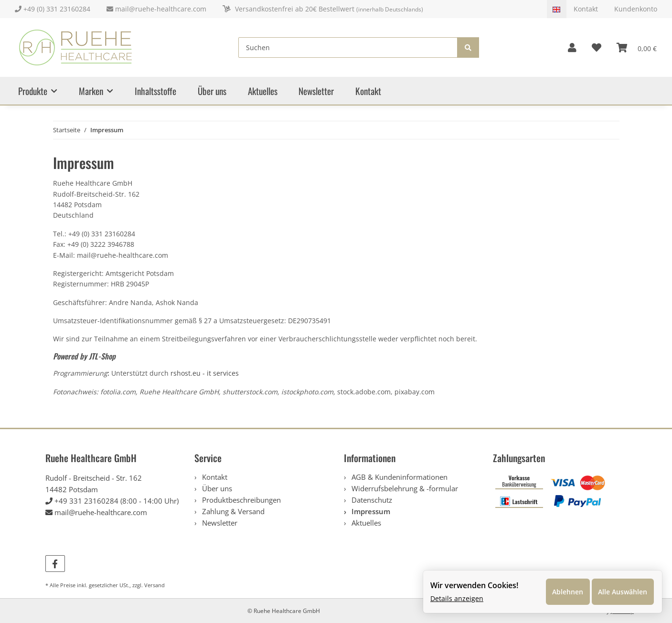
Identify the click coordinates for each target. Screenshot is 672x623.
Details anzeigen (455, 597)
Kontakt (587, 9)
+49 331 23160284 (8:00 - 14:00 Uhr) (117, 501)
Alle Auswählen (620, 589)
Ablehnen (562, 589)
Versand (155, 585)
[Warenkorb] (637, 48)
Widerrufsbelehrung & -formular (404, 488)
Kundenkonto (636, 9)
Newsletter (316, 91)
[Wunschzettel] (597, 48)
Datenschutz (371, 500)
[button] (572, 48)
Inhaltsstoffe (155, 91)
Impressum (370, 511)
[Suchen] (348, 48)
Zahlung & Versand (232, 511)
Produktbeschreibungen (240, 500)
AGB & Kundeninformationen (399, 477)
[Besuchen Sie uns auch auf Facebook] (55, 564)
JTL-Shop (102, 356)
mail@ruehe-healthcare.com (157, 9)
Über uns (212, 91)
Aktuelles (263, 91)
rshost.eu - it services (205, 373)
